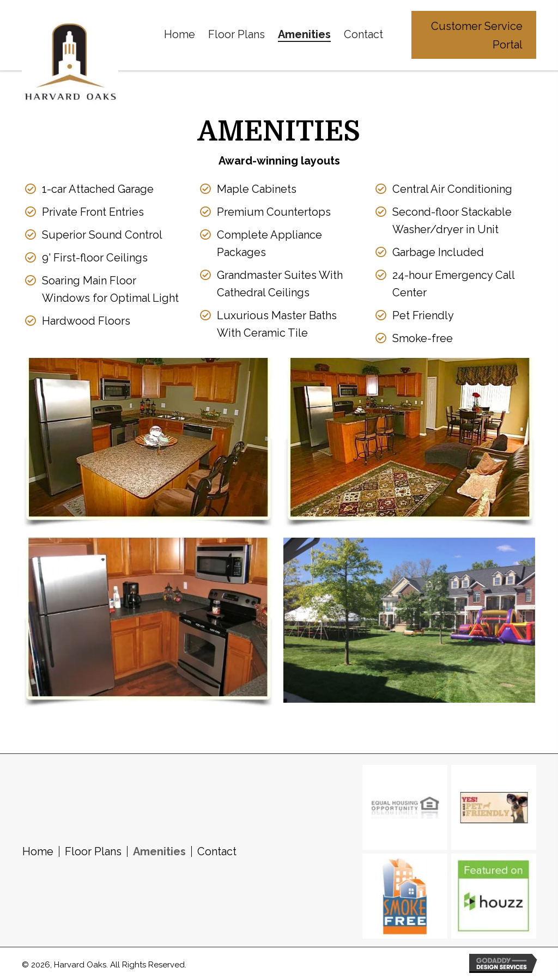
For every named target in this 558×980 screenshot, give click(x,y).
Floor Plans (93, 851)
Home (38, 851)
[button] (474, 35)
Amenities (159, 851)
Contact (217, 851)
